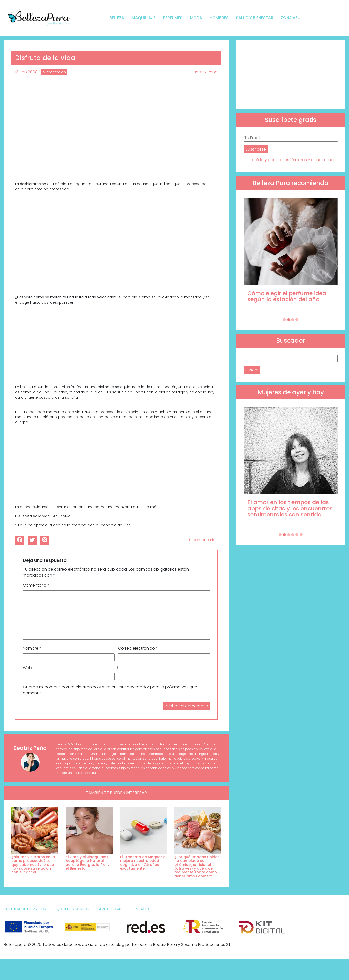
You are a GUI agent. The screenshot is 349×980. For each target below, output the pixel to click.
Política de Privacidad (27, 909)
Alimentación (54, 72)
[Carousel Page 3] (293, 320)
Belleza (117, 18)
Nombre (32, 648)
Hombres (219, 18)
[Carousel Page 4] (297, 320)
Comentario (36, 585)
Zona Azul (291, 18)
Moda (196, 18)
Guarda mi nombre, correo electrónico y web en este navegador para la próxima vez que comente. (110, 690)
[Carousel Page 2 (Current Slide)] (289, 320)
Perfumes (173, 18)
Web (27, 668)
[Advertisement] (291, 74)
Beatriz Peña (206, 72)
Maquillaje (144, 18)
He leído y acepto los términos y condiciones (292, 160)
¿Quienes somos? (74, 909)
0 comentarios (203, 540)
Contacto (140, 909)
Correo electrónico (138, 648)
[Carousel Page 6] (301, 535)
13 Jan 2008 (26, 72)
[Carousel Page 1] (284, 320)
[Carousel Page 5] (297, 535)
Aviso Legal (110, 909)
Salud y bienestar (255, 18)
